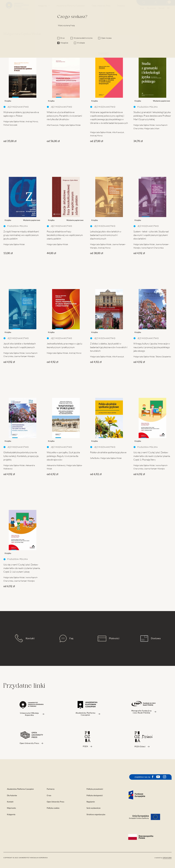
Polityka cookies (53, 808)
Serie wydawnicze (94, 808)
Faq (66, 639)
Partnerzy (51, 789)
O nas (142, 8)
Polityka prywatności (95, 789)
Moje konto (11, 808)
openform (167, 858)
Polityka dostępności (95, 795)
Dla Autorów (12, 795)
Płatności (109, 639)
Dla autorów (151, 8)
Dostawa (121, 6)
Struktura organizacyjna (96, 814)
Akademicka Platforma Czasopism (71, 6)
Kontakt (161, 8)
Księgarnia (43, 6)
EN (168, 8)
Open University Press (101, 6)
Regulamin (91, 802)
